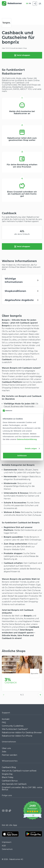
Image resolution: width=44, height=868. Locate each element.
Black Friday (8, 777)
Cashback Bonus (10, 781)
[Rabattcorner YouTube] (3, 811)
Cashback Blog (9, 767)
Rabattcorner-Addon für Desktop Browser (22, 733)
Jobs (4, 752)
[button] (4, 695)
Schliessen (22, 456)
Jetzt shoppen (22, 55)
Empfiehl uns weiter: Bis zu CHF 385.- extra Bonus (22, 788)
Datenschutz (7, 849)
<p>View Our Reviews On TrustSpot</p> (32, 811)
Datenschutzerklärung (27, 439)
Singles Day (7, 774)
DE (27, 3)
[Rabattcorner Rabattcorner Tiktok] (10, 811)
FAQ (4, 722)
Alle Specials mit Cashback (14, 784)
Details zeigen (31, 448)
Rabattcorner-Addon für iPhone (17, 736)
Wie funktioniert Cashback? (15, 729)
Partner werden (10, 755)
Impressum (7, 842)
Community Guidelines (13, 726)
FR (30, 3)
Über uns (6, 748)
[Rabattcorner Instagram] (7, 811)
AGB (4, 846)
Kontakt (6, 719)
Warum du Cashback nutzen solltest (19, 771)
